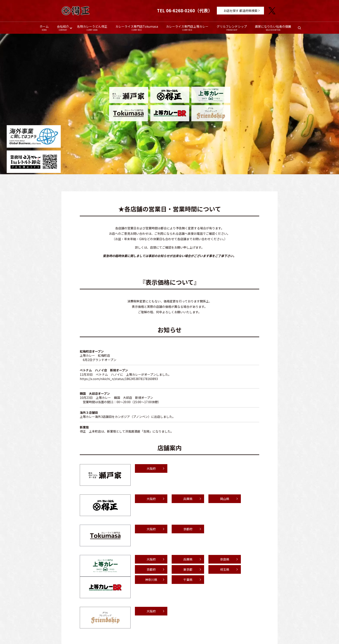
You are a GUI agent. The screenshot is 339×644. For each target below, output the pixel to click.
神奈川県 (151, 580)
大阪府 (151, 469)
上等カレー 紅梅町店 (95, 356)
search (302, 29)
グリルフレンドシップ (232, 28)
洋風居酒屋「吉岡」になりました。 (149, 431)
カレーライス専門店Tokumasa (137, 28)
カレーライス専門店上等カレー (187, 28)
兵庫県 (188, 499)
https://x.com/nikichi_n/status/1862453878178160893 (119, 379)
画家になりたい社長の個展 (273, 28)
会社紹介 (63, 28)
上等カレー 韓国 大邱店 (114, 398)
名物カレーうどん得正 (92, 28)
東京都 (188, 570)
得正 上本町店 (90, 431)
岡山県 (225, 499)
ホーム (44, 28)
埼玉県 (225, 570)
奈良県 (225, 559)
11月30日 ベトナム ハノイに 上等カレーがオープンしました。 (126, 375)
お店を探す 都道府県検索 (241, 11)
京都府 (188, 529)
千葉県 (188, 580)
